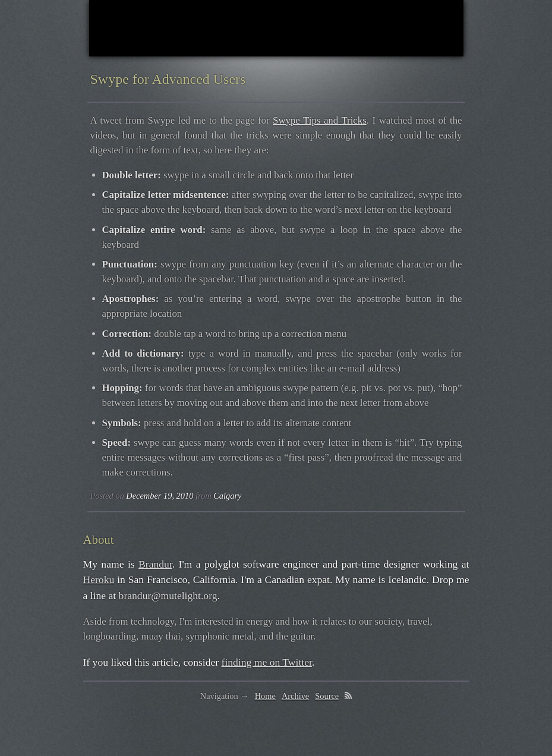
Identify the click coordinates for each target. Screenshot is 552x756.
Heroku (99, 579)
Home (265, 696)
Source (327, 696)
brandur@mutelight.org (168, 596)
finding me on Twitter (267, 662)
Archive (295, 696)
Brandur (155, 564)
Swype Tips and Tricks (320, 120)
